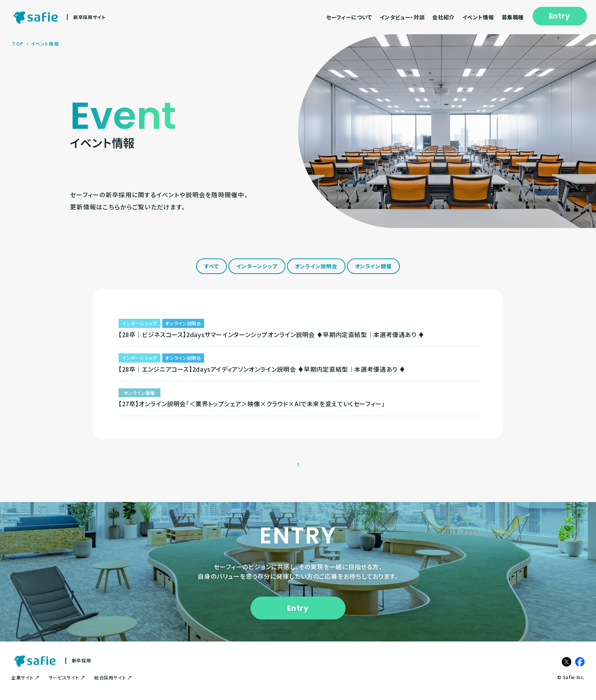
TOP (18, 44)
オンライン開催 (375, 267)
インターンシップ (257, 267)
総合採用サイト (113, 685)
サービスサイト (67, 685)
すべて (210, 267)
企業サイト (25, 685)
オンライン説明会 (317, 267)
